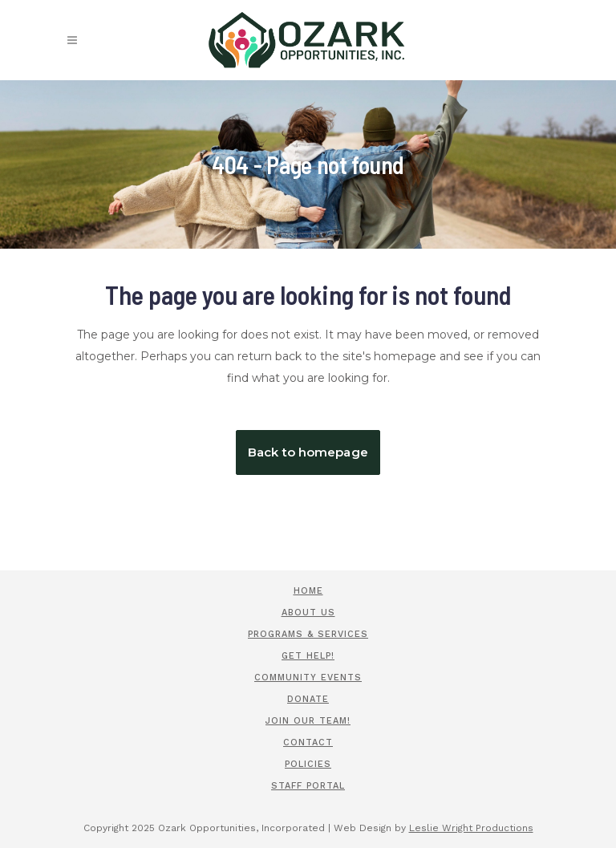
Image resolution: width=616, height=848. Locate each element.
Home (308, 591)
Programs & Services (308, 634)
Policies (308, 764)
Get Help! (308, 656)
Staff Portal (308, 786)
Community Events (308, 678)
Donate (308, 699)
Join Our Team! (308, 721)
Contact (308, 743)
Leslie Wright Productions (471, 828)
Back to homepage (308, 452)
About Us (308, 613)
